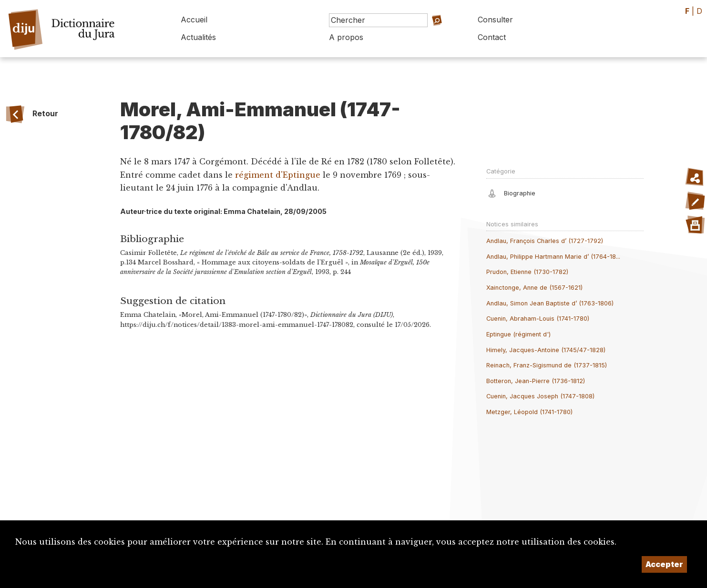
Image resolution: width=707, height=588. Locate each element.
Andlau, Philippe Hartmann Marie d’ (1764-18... (553, 257)
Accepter (664, 564)
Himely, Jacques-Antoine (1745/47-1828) (546, 350)
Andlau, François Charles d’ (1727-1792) (545, 241)
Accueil (194, 20)
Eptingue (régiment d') (518, 334)
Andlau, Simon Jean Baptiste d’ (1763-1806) (550, 303)
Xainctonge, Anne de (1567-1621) (534, 288)
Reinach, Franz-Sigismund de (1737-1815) (547, 365)
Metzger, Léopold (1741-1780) (529, 412)
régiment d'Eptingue (278, 175)
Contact (492, 37)
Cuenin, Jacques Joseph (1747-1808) (540, 396)
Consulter (495, 20)
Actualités (198, 37)
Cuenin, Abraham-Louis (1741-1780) (538, 319)
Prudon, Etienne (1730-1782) (527, 272)
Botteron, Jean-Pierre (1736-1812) (536, 381)
